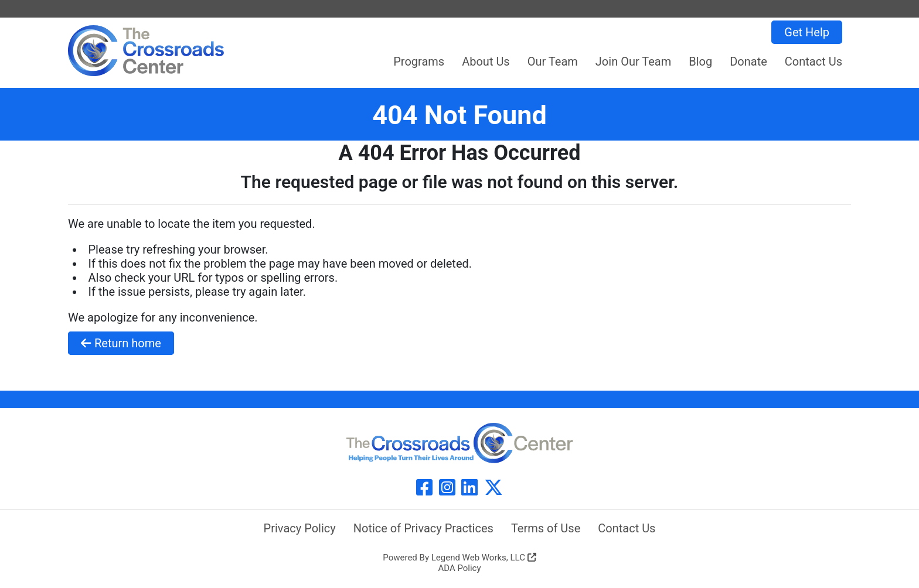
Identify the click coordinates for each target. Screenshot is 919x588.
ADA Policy (459, 568)
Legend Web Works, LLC (484, 558)
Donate (748, 61)
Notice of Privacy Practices (423, 528)
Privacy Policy (300, 528)
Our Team (553, 61)
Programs (419, 61)
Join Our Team (633, 61)
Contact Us (814, 61)
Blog (700, 61)
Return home (121, 343)
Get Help (807, 32)
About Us (486, 61)
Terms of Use (546, 528)
